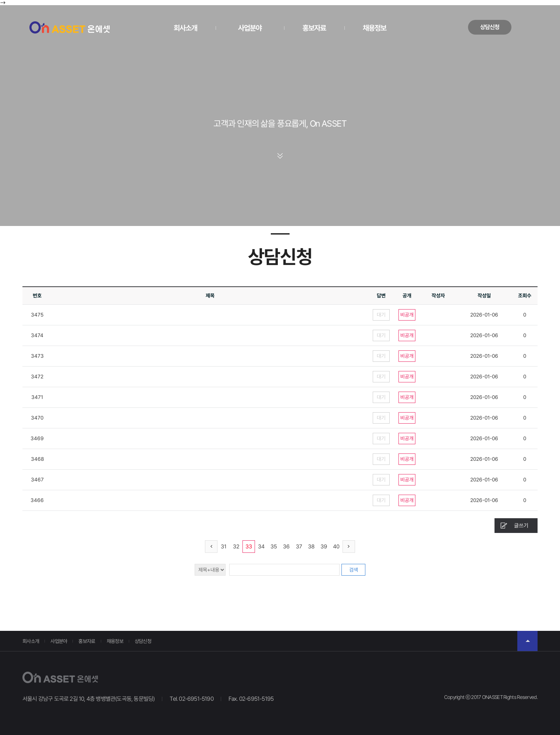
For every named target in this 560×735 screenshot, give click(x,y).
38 (311, 547)
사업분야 (250, 28)
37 (299, 547)
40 (336, 547)
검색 (354, 570)
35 (274, 547)
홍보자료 (314, 28)
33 (249, 547)
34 (261, 547)
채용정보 (375, 28)
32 (236, 547)
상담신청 (490, 27)
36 (286, 547)
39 (324, 547)
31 (224, 547)
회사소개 (185, 28)
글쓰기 (521, 526)
